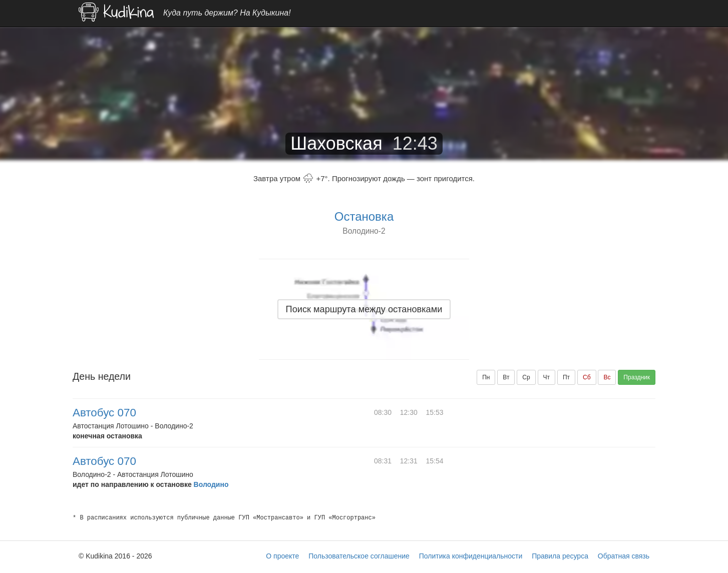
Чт (547, 377)
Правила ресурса (560, 556)
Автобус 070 (104, 413)
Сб (587, 377)
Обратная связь (624, 556)
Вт (506, 377)
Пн (486, 377)
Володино (211, 484)
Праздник (637, 377)
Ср (526, 377)
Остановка (364, 216)
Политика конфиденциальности (471, 556)
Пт (566, 377)
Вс (607, 377)
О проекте (282, 556)
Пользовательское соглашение (359, 556)
